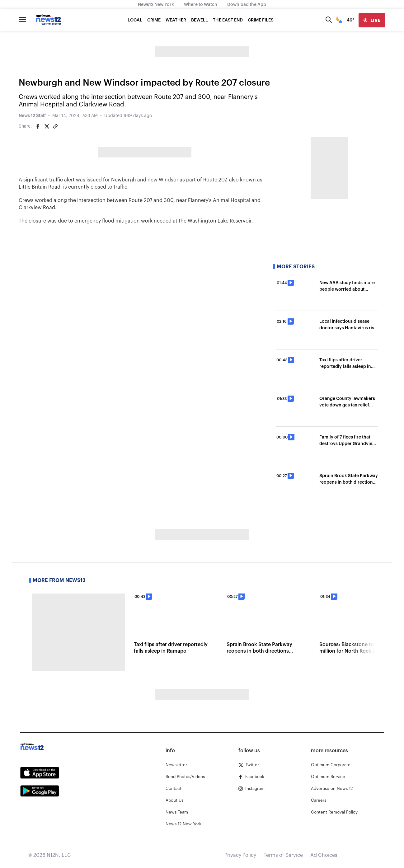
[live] (372, 20)
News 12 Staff (32, 116)
